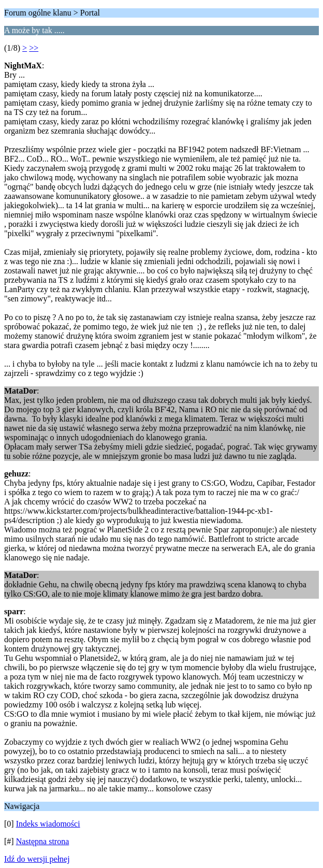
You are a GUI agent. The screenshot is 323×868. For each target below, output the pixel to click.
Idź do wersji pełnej (37, 859)
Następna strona (43, 841)
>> (34, 48)
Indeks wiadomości (48, 824)
